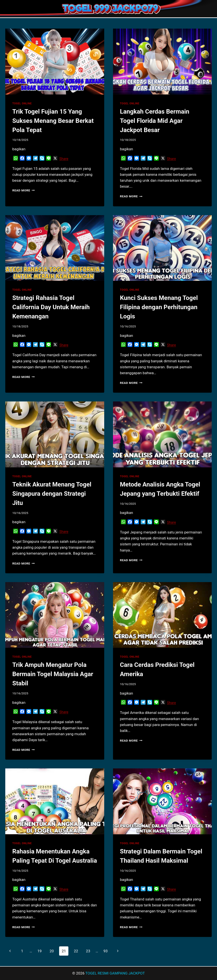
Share (64, 159)
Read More (24, 190)
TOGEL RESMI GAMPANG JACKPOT (115, 973)
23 (88, 951)
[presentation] (55, 62)
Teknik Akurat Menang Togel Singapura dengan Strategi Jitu (52, 494)
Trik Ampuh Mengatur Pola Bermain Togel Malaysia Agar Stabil (53, 674)
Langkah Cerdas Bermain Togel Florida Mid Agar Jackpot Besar (155, 121)
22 (76, 951)
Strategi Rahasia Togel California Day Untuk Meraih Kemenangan (51, 307)
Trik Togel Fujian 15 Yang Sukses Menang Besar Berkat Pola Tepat (53, 121)
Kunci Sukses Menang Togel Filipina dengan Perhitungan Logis (159, 307)
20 (52, 951)
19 (39, 951)
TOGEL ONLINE (22, 103)
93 (105, 951)
